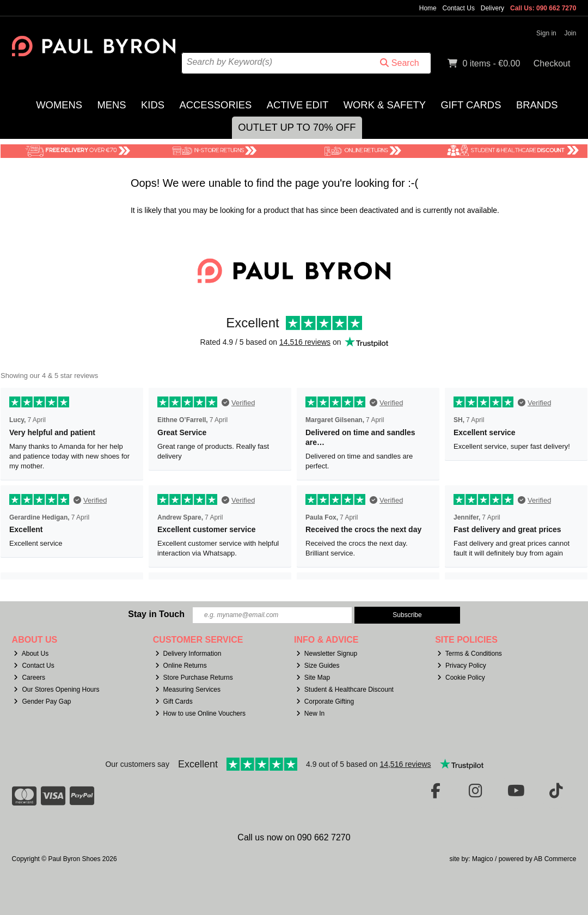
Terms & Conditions (470, 654)
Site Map (313, 678)
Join (570, 33)
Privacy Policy (462, 666)
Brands (537, 105)
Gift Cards (471, 105)
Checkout (552, 63)
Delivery (492, 8)
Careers (29, 678)
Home (428, 8)
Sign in (546, 33)
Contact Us (459, 8)
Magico (483, 859)
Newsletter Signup (327, 654)
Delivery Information (188, 654)
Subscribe (407, 615)
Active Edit (298, 105)
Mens (112, 105)
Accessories (215, 105)
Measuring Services (188, 690)
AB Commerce (555, 859)
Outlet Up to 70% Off (297, 127)
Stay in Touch (156, 614)
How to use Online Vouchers (201, 713)
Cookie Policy (461, 678)
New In (310, 713)
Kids (153, 105)
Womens (59, 105)
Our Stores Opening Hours (56, 690)
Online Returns (181, 666)
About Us (31, 654)
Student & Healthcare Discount (345, 690)
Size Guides (318, 666)
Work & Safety (385, 105)
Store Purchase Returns (194, 678)
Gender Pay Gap (42, 701)
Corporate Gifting (325, 701)
